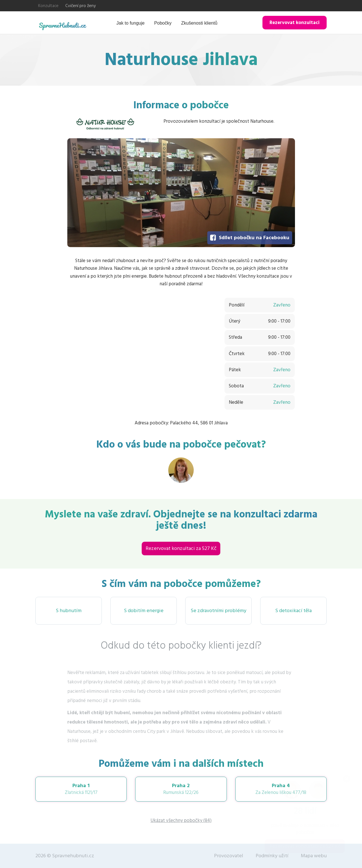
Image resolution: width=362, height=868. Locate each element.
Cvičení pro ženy (80, 6)
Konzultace (48, 6)
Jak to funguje (131, 23)
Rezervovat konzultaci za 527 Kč (181, 548)
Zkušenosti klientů (199, 23)
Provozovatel (229, 856)
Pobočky (163, 23)
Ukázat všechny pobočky (181, 821)
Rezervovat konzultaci (295, 23)
